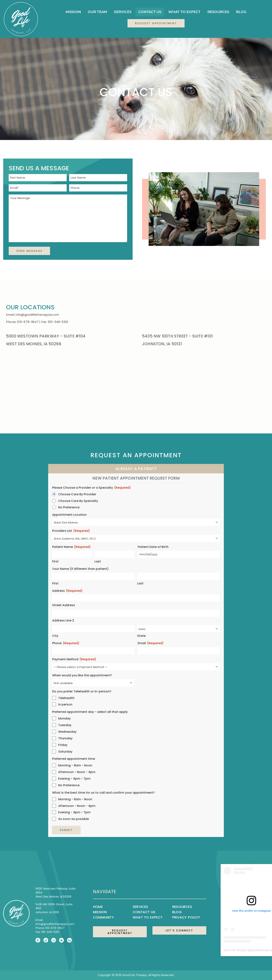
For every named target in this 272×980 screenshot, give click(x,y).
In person (65, 705)
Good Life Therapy (235, 950)
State (141, 636)
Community (103, 917)
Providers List (71, 531)
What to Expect (184, 12)
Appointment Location (69, 515)
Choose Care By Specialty (78, 501)
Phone (66, 643)
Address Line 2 (63, 621)
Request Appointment (156, 23)
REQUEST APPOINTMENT (120, 932)
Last (98, 562)
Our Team (97, 12)
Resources (218, 12)
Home (98, 907)
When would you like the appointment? (82, 675)
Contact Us (150, 12)
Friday (63, 745)
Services (123, 12)
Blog (241, 12)
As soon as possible (73, 819)
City (55, 636)
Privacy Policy (186, 917)
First (55, 562)
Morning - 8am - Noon (75, 765)
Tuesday (65, 725)
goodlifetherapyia (261, 950)
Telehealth (66, 698)
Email (151, 643)
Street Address (64, 605)
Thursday (65, 738)
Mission (73, 12)
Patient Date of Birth (153, 547)
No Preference (69, 507)
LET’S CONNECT (179, 930)
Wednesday (67, 732)
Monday (64, 719)
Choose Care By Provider (77, 494)
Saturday (65, 752)
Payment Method (74, 659)
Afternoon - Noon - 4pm (77, 772)
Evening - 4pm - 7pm (74, 779)
